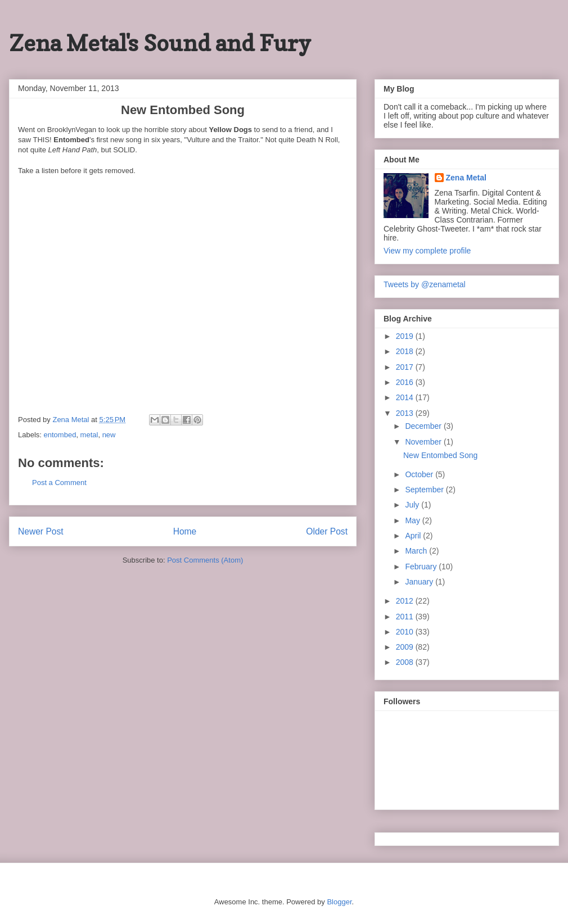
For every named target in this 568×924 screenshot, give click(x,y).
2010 (406, 632)
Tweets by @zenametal (425, 284)
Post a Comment (59, 483)
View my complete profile (427, 251)
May (413, 520)
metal (89, 435)
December (424, 426)
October (420, 474)
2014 (406, 397)
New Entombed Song (440, 455)
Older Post (327, 531)
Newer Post (41, 531)
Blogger (339, 902)
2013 (406, 413)
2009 (406, 647)
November (424, 442)
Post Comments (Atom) (205, 560)
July (413, 505)
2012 (406, 601)
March (417, 551)
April (414, 536)
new (109, 435)
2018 (406, 351)
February (422, 567)
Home (185, 531)
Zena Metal (466, 178)
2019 (406, 336)
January (420, 582)
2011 (406, 617)
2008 (406, 662)
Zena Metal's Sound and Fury (160, 43)
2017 (406, 367)
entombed (60, 435)
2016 (406, 382)
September (425, 490)
